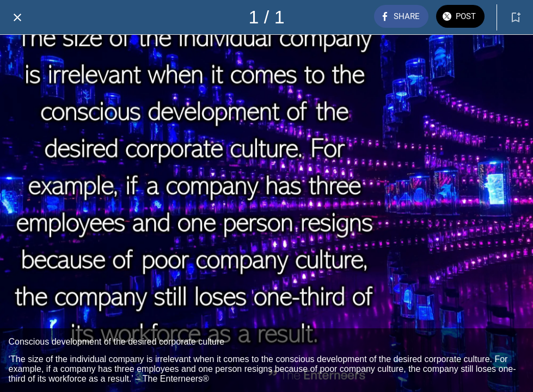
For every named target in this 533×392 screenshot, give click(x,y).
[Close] (17, 17)
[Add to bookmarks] (516, 17)
